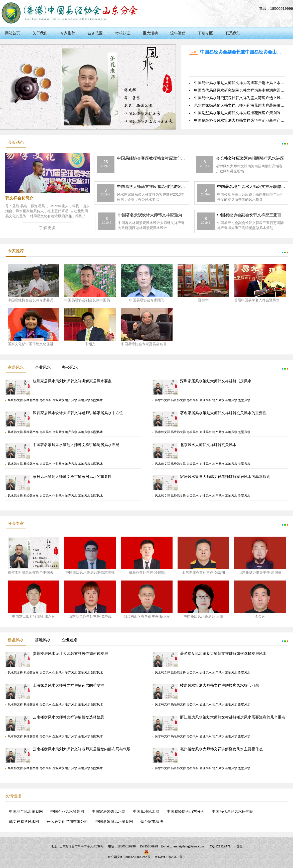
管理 (239, 846)
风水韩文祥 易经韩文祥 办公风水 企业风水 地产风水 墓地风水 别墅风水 (55, 400)
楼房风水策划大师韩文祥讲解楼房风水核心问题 (219, 685)
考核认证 (123, 33)
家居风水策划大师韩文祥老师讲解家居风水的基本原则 (225, 477)
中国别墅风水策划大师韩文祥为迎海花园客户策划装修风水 (243, 113)
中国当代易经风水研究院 (233, 811)
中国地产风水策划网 (26, 811)
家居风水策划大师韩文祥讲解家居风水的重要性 (72, 477)
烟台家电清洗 (152, 821)
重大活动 (150, 33)
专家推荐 (68, 33)
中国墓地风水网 (146, 811)
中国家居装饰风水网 (109, 811)
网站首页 (13, 33)
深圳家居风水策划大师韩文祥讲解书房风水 (216, 381)
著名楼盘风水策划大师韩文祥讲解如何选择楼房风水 (223, 653)
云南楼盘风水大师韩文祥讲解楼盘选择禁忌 (68, 717)
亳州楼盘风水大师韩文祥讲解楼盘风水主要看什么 (221, 749)
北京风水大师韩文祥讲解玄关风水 (208, 445)
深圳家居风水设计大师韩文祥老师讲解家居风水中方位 (78, 413)
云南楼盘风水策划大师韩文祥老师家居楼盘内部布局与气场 (82, 749)
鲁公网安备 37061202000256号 (129, 857)
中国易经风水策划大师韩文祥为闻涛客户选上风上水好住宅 (243, 83)
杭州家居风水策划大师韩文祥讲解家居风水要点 (72, 381)
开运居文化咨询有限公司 (67, 821)
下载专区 (205, 33)
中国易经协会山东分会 (186, 811)
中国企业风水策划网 (67, 811)
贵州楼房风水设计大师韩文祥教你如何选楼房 (70, 653)
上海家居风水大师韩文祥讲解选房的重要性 (68, 685)
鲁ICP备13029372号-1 (170, 857)
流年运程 (178, 33)
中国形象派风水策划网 (114, 821)
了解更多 (48, 228)
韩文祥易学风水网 (24, 821)
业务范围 (95, 33)
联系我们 (233, 33)
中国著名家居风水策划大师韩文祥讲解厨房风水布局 (76, 445)
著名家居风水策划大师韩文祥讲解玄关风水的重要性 (223, 413)
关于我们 (40, 33)
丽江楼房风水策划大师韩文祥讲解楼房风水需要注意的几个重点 (233, 717)
